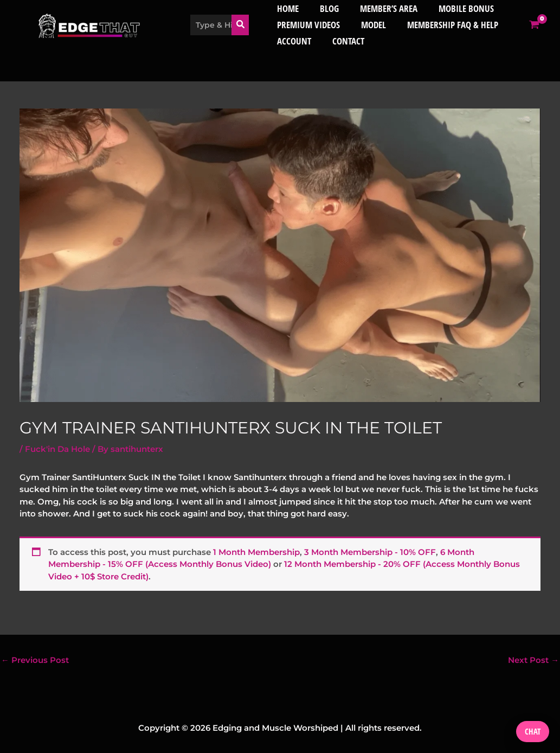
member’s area (384, 8)
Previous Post (35, 660)
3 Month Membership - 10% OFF (370, 551)
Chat (533, 731)
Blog (327, 8)
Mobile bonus (459, 8)
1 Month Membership (256, 551)
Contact (346, 41)
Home (288, 8)
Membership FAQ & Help (448, 25)
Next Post (533, 660)
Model (371, 25)
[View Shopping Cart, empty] (551, 25)
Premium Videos (309, 25)
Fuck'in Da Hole (57, 449)
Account (295, 41)
